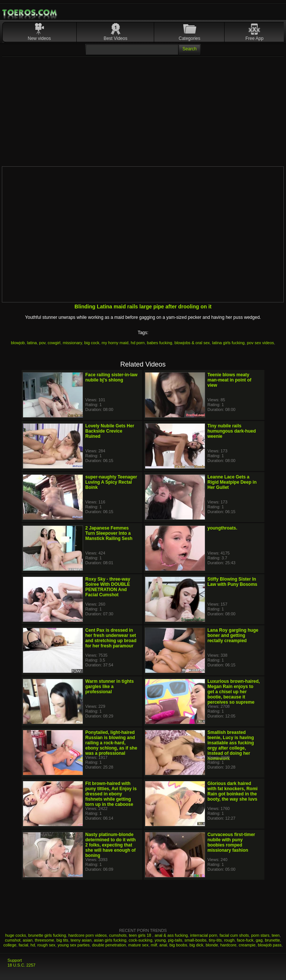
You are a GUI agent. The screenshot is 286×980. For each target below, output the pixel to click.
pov (42, 343)
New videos (39, 38)
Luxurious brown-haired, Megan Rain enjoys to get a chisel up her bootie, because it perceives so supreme (234, 692)
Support (15, 960)
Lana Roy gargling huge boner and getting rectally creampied (233, 635)
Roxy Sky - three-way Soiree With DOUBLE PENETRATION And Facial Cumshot (108, 587)
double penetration (109, 945)
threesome (44, 940)
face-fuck (245, 940)
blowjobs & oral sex (192, 343)
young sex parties (74, 945)
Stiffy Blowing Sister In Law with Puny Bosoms (232, 582)
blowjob (18, 343)
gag (259, 940)
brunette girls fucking (47, 935)
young (160, 940)
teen (276, 935)
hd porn (138, 343)
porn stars (260, 935)
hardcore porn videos (87, 935)
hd (33, 945)
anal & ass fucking (171, 935)
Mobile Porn (30, 13)
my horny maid (115, 343)
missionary (72, 343)
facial (23, 945)
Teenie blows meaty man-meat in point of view (229, 380)
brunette (272, 940)
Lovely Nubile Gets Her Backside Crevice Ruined (110, 431)
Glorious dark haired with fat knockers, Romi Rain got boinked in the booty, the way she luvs (233, 791)
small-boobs (195, 940)
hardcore (228, 945)
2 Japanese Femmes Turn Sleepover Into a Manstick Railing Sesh (109, 533)
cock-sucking (140, 940)
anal (163, 945)
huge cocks (16, 935)
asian (28, 940)
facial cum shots (234, 935)
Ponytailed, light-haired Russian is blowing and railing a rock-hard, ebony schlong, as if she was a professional (111, 743)
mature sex (138, 945)
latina (32, 343)
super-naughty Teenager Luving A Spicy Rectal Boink (111, 482)
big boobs (178, 945)
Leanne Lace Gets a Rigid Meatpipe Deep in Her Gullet (232, 482)
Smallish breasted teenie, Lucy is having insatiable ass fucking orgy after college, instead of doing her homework (231, 745)
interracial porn (204, 935)
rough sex (46, 945)
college (10, 945)
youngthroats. (222, 528)
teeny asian (81, 940)
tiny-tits (215, 940)
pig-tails (175, 940)
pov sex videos (260, 343)
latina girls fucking (228, 343)
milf (154, 945)
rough (229, 940)
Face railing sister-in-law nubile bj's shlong (111, 377)
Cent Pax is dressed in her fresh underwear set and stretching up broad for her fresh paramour (111, 638)
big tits (63, 940)
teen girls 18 (141, 935)
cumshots (118, 935)
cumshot (13, 940)
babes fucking (160, 343)
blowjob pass (270, 945)
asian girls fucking (110, 940)
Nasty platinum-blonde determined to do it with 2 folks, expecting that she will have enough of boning (110, 845)
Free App (255, 38)
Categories (190, 38)
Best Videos (115, 38)
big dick (196, 945)
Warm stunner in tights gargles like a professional (109, 687)
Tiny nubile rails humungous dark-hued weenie (232, 431)
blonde (212, 945)
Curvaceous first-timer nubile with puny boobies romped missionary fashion (231, 842)
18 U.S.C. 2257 (21, 965)
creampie (247, 945)
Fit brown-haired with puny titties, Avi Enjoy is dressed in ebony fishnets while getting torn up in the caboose (111, 794)
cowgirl (54, 343)
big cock (92, 343)
